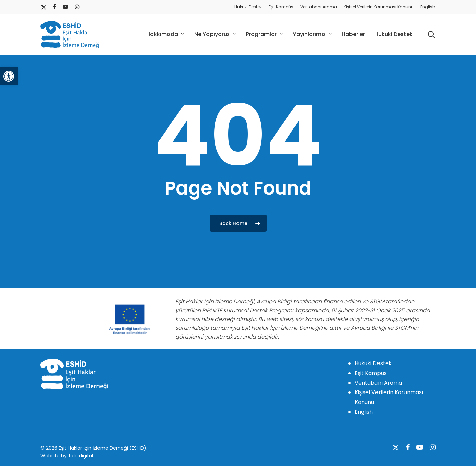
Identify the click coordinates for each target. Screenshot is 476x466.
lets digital (81, 456)
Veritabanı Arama (378, 383)
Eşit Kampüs (371, 373)
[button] (9, 76)
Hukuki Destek (373, 363)
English (364, 412)
